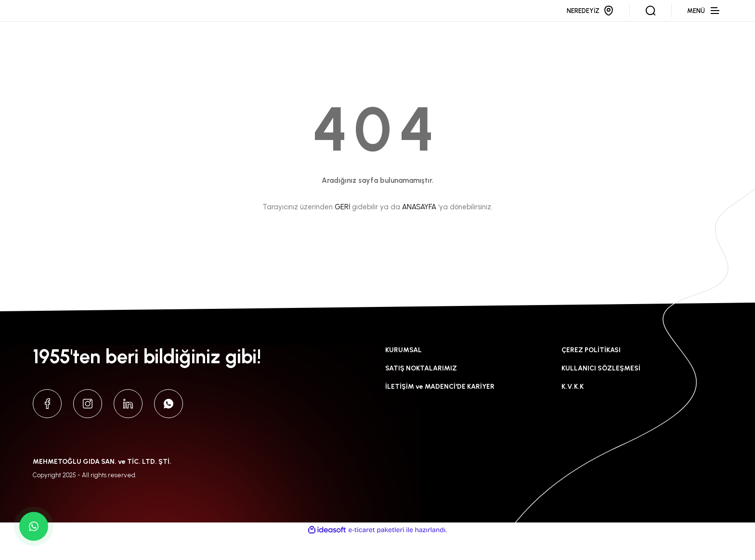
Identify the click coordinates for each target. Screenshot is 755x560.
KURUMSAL (404, 373)
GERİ (342, 230)
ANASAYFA (419, 230)
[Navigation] (705, 22)
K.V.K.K (573, 410)
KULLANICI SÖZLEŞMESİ (601, 391)
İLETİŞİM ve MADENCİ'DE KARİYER (440, 410)
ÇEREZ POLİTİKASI (591, 373)
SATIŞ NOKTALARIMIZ (421, 391)
